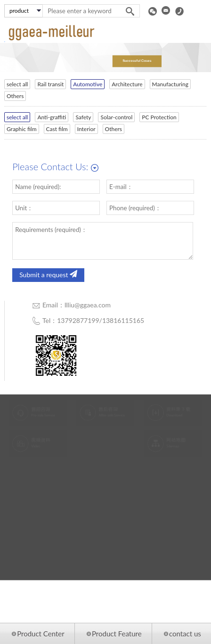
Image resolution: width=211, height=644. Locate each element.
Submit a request (48, 275)
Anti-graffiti (49, 117)
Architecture (125, 84)
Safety (81, 117)
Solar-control (114, 117)
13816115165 (123, 320)
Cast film (54, 129)
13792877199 (78, 320)
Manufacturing (167, 84)
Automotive (85, 84)
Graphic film (19, 129)
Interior (84, 129)
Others (12, 96)
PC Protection (157, 117)
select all (14, 84)
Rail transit (48, 84)
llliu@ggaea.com (88, 305)
